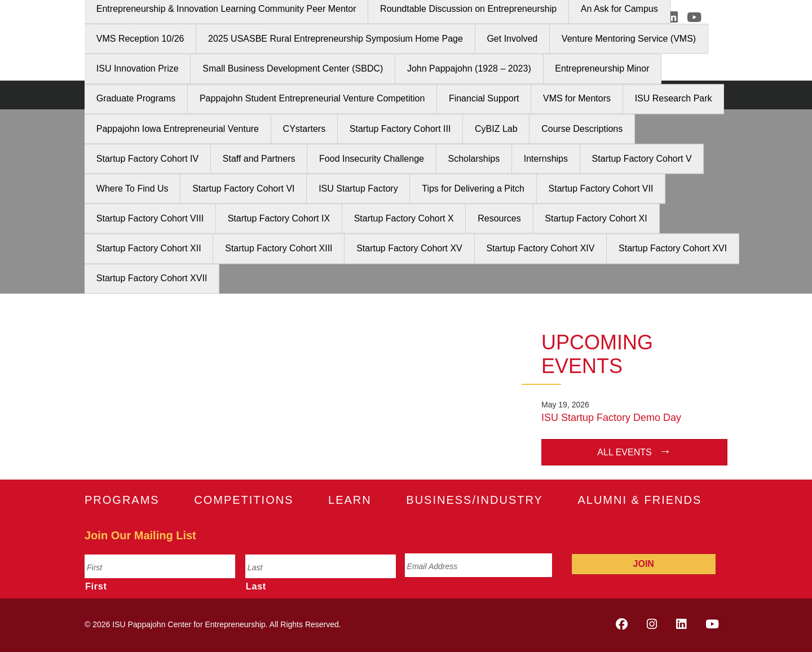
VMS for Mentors (577, 99)
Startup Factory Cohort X (404, 218)
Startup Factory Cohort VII (601, 188)
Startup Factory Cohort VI (243, 188)
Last (256, 586)
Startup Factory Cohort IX (279, 218)
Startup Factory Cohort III (400, 129)
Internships (546, 159)
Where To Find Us (133, 188)
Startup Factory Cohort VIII (150, 218)
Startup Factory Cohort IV (147, 159)
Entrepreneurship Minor (602, 69)
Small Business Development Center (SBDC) (293, 69)
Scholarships (474, 159)
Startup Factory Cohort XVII (152, 279)
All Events (624, 452)
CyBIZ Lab (496, 129)
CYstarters (304, 129)
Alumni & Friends (639, 500)
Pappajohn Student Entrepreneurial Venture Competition (312, 99)
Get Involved (512, 39)
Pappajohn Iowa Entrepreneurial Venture (178, 129)
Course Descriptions (582, 129)
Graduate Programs (136, 99)
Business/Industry (475, 500)
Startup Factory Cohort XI (596, 218)
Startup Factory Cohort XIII (279, 249)
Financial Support (484, 99)
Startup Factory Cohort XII (149, 249)
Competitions (244, 500)
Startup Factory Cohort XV (409, 249)
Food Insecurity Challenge (372, 159)
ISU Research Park (674, 99)
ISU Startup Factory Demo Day (611, 418)
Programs (122, 500)
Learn (350, 500)
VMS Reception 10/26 (140, 39)
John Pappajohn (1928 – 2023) (469, 69)
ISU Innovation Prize (138, 69)
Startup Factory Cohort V (642, 159)
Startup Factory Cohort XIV (540, 249)
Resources (499, 218)
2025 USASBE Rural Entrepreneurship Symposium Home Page (336, 39)
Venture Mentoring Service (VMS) (629, 39)
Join (644, 564)
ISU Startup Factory (358, 188)
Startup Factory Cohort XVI (673, 249)
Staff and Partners (259, 159)
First (96, 586)
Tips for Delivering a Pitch (473, 188)
